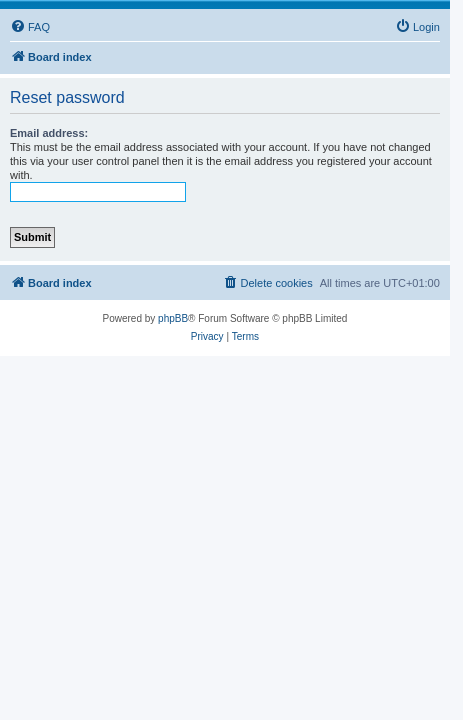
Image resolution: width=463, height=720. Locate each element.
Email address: (49, 133)
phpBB (173, 318)
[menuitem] (30, 27)
